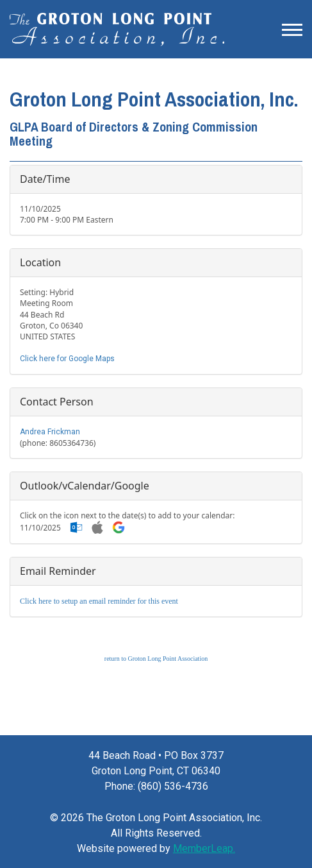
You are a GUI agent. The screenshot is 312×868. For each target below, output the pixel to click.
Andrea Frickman (50, 432)
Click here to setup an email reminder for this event (99, 601)
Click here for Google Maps (67, 359)
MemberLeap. (204, 848)
